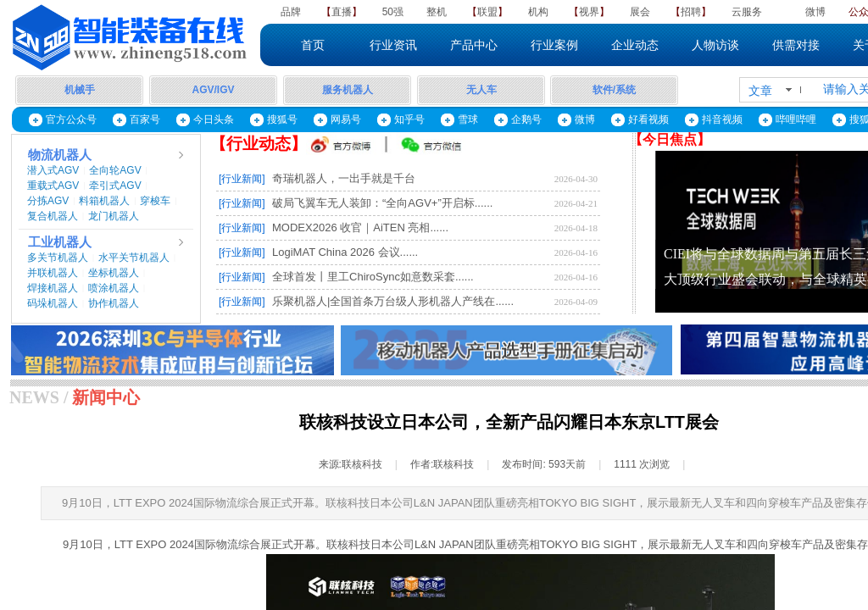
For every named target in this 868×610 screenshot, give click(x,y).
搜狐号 (282, 119)
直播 (342, 12)
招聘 (691, 12)
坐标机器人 (114, 273)
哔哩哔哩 (796, 119)
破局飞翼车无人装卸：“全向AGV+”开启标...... (382, 203)
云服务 (747, 12)
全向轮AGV (115, 170)
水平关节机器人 (134, 258)
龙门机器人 (114, 216)
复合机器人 (53, 216)
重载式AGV (53, 186)
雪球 (468, 119)
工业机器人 (60, 242)
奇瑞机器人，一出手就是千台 (344, 178)
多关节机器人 (58, 258)
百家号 (145, 119)
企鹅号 (526, 119)
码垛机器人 (53, 303)
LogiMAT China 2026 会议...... (345, 252)
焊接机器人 (53, 288)
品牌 (291, 12)
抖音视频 (722, 119)
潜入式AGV (53, 170)
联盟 (487, 12)
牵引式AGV (115, 186)
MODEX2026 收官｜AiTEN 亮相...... (360, 227)
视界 (589, 12)
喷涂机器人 (114, 288)
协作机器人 (114, 303)
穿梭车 (155, 201)
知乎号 (409, 119)
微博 (815, 12)
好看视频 (648, 119)
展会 (640, 12)
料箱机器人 (104, 201)
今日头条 (214, 119)
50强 (393, 12)
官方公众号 (71, 119)
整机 (437, 12)
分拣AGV (48, 201)
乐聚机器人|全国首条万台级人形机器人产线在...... (393, 301)
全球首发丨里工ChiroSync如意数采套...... (373, 277)
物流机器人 (60, 155)
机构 (538, 12)
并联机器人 (53, 273)
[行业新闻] (242, 179)
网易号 (346, 119)
